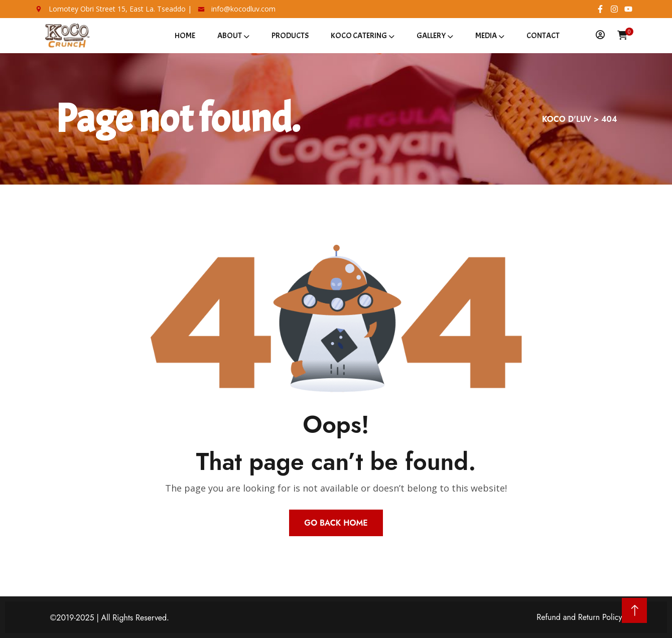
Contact (543, 36)
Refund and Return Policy (579, 617)
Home (185, 36)
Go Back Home (336, 523)
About (230, 36)
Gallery (431, 36)
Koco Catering (359, 36)
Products (290, 36)
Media (486, 36)
